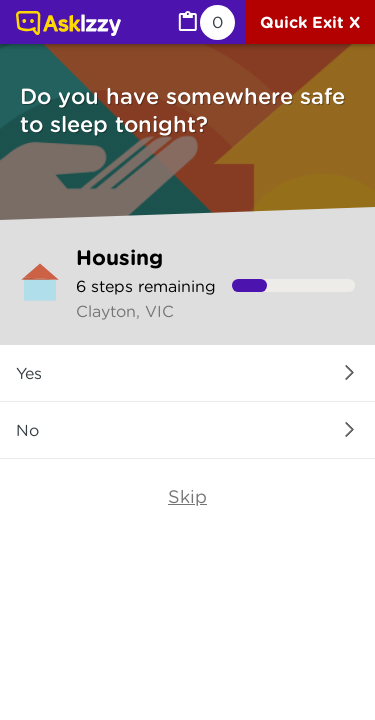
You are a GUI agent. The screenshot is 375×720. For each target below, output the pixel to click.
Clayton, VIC (125, 311)
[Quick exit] (310, 22)
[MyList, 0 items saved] (205, 22)
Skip (187, 496)
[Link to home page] (68, 25)
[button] (187, 373)
